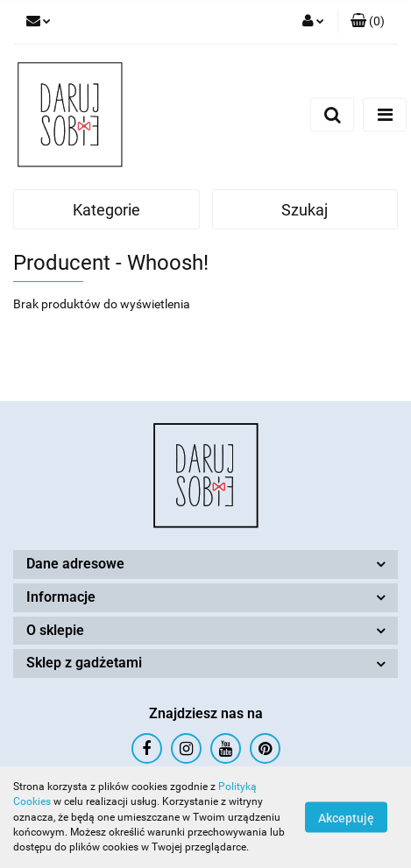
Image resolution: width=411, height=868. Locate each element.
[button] (368, 22)
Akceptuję (346, 818)
